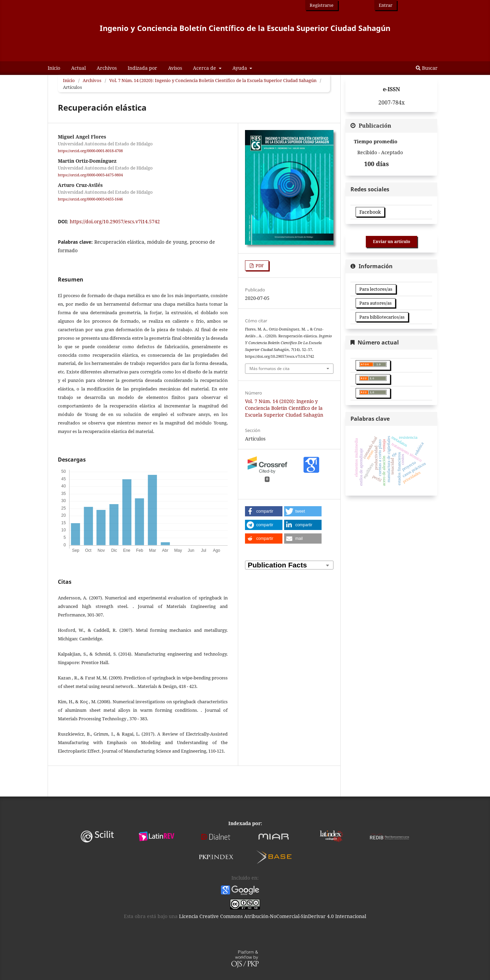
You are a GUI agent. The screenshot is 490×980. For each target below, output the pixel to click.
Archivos (107, 68)
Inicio (54, 68)
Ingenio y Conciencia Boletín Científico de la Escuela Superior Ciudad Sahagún (245, 28)
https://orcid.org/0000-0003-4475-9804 (90, 175)
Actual (78, 68)
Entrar (386, 5)
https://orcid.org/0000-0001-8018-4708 (90, 151)
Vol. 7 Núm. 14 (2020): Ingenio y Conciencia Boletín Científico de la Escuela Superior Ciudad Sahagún (213, 80)
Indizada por (142, 68)
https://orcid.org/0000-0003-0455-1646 (90, 199)
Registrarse (322, 5)
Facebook (370, 212)
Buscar (427, 68)
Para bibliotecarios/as (382, 317)
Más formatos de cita (269, 368)
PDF (259, 266)
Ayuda (240, 68)
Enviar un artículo (391, 242)
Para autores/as (375, 303)
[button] (264, 511)
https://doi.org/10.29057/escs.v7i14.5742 (115, 221)
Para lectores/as (376, 289)
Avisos (175, 68)
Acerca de (205, 68)
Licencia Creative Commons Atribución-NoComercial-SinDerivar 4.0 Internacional (272, 916)
